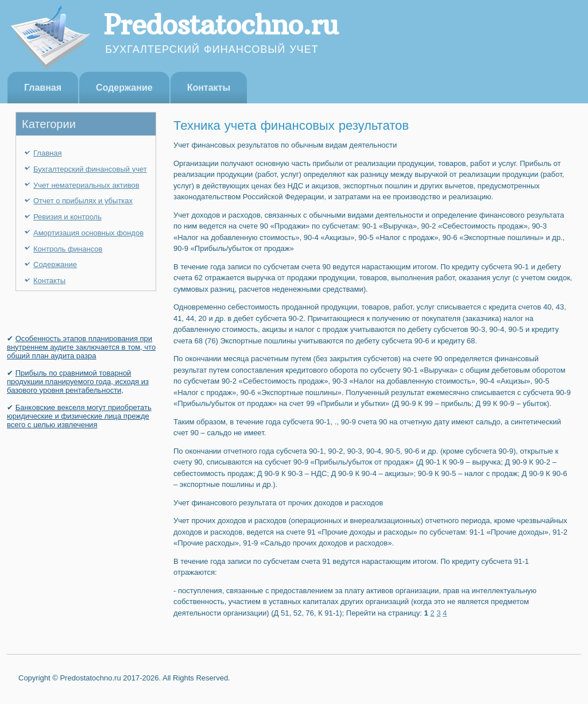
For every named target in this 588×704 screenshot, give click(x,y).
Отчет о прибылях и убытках (83, 201)
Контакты (209, 88)
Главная (43, 88)
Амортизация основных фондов (88, 233)
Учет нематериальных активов (86, 185)
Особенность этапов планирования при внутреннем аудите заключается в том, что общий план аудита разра (81, 347)
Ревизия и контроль (67, 217)
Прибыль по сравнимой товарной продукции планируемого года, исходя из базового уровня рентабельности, (78, 382)
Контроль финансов (68, 249)
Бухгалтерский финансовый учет (90, 169)
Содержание (124, 88)
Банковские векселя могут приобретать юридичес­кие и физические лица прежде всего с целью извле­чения (79, 416)
